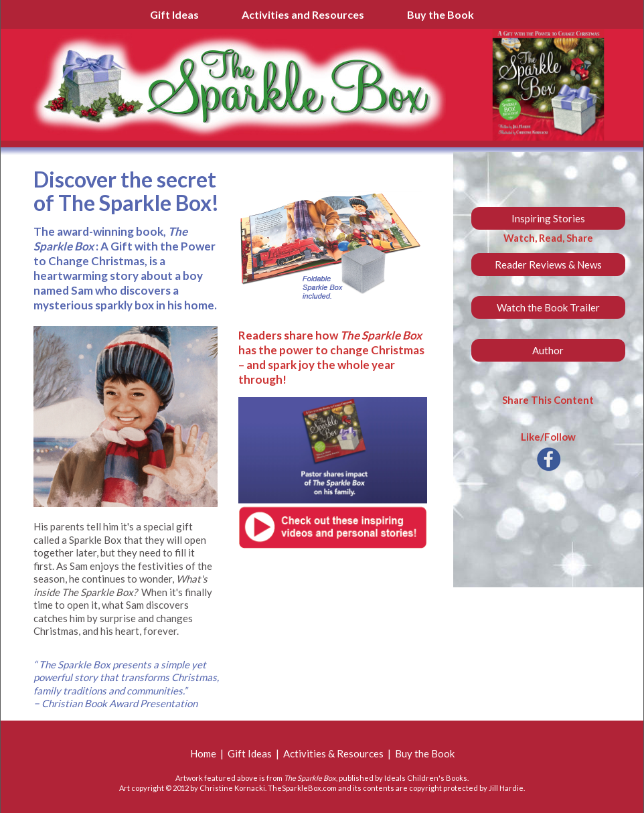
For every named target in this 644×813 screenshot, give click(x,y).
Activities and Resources (303, 14)
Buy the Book (440, 14)
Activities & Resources (333, 753)
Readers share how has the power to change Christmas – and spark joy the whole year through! (331, 357)
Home (203, 753)
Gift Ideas (174, 14)
